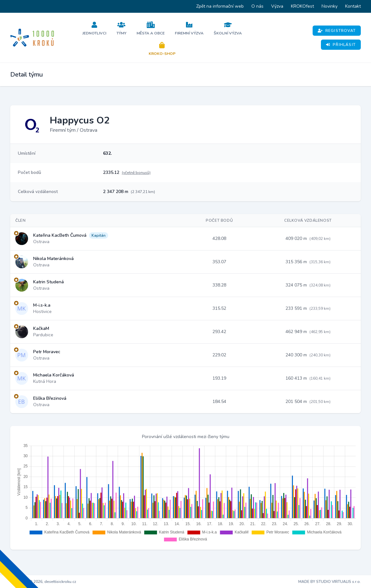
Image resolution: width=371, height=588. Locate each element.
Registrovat (337, 31)
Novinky (330, 6)
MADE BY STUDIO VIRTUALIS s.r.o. (330, 582)
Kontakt (353, 6)
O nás (257, 6)
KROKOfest (302, 6)
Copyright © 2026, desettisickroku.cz (43, 582)
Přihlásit (341, 45)
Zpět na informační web (220, 6)
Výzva (277, 6)
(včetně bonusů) (136, 173)
